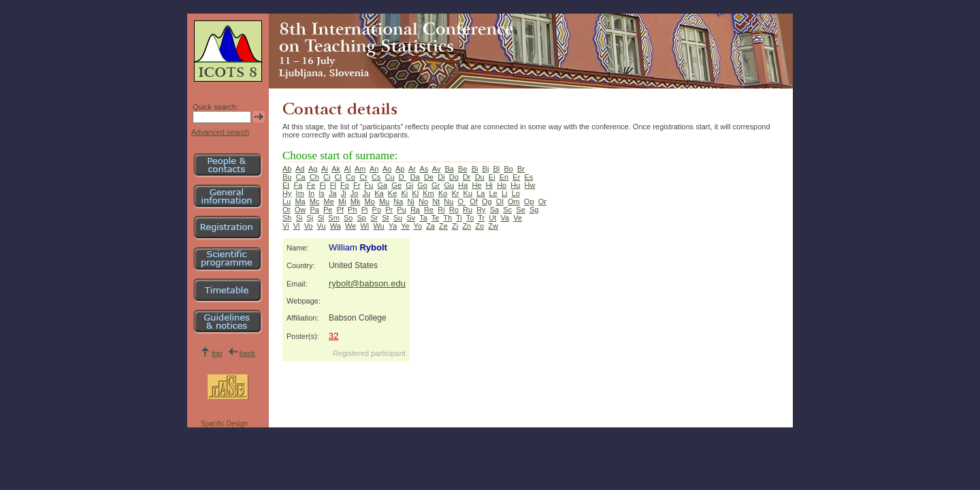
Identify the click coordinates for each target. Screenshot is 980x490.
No (423, 201)
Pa (314, 210)
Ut (492, 218)
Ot (287, 210)
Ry (481, 210)
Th (447, 218)
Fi (322, 185)
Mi (342, 201)
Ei (492, 177)
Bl (497, 169)
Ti (459, 218)
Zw (493, 226)
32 (333, 336)
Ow (300, 210)
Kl (415, 193)
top (217, 353)
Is (322, 193)
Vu (322, 226)
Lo (516, 193)
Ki (404, 193)
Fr (357, 185)
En (504, 177)
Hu (515, 185)
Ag (313, 169)
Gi (409, 185)
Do (454, 177)
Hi (489, 185)
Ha (463, 185)
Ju (367, 193)
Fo (345, 185)
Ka (379, 193)
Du (480, 177)
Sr (374, 218)
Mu (384, 201)
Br (521, 169)
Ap (400, 169)
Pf (340, 210)
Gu (449, 185)
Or (542, 201)
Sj (310, 218)
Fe (311, 185)
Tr (481, 218)
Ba (450, 169)
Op (529, 201)
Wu (378, 226)
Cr (363, 177)
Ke (392, 193)
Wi (364, 226)
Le (493, 193)
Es (528, 177)
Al (348, 169)
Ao (387, 169)
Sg (534, 210)
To (470, 218)
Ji (344, 193)
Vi (286, 226)
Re (429, 210)
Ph (352, 210)
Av (437, 169)
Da (415, 177)
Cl (338, 177)
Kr (455, 193)
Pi (365, 210)
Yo (418, 226)
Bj (486, 169)
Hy (287, 193)
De (429, 177)
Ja (333, 193)
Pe (328, 210)
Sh (287, 218)
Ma (300, 201)
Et (286, 185)
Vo (309, 226)
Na (398, 201)
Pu (401, 210)
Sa (494, 210)
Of (474, 201)
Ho (502, 185)
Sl (321, 218)
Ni (411, 201)
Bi (475, 169)
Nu (448, 201)
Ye (405, 226)
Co (350, 177)
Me (329, 201)
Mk (356, 201)
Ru (468, 210)
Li (505, 193)
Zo (479, 226)
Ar (412, 169)
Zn (467, 226)
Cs (376, 177)
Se (520, 210)
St (385, 218)
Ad (300, 169)
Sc (507, 210)
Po (377, 210)
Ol (500, 201)
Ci (327, 177)
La (480, 193)
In (311, 193)
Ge (396, 185)
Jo (355, 193)
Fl (333, 185)
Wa (336, 226)
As (424, 169)
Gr (436, 185)
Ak (336, 169)
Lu (287, 201)
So (348, 218)
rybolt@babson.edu (367, 283)
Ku (468, 193)
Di (441, 177)
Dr (467, 177)
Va (505, 218)
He (476, 185)
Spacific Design (224, 424)
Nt (436, 201)
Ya (393, 226)
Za (430, 226)
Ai (325, 169)
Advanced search (220, 132)
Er (516, 177)
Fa (298, 185)
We (350, 226)
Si (299, 218)
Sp (362, 218)
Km (428, 193)
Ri (441, 210)
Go (422, 185)
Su (398, 218)
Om (514, 201)
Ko (443, 193)
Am (360, 169)
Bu (287, 177)
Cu (390, 177)
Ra (415, 210)
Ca (301, 177)
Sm (334, 218)
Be (462, 169)
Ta (423, 218)
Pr (389, 210)
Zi (455, 226)
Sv (411, 218)
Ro (454, 210)
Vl (297, 226)
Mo (370, 201)
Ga (383, 185)
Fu (369, 185)
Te (436, 218)
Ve (518, 218)
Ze (443, 226)
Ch (314, 177)
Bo (508, 169)
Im (300, 193)
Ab (287, 169)
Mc (315, 201)
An (374, 169)
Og (487, 201)
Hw (530, 185)
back (247, 353)
